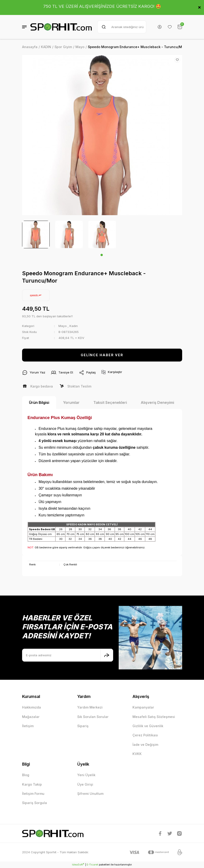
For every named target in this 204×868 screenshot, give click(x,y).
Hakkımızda (32, 707)
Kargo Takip (32, 784)
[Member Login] (160, 27)
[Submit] (107, 655)
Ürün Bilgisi (39, 402)
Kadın (74, 326)
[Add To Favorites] (177, 60)
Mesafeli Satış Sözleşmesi (154, 717)
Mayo (63, 326)
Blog (26, 775)
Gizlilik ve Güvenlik (148, 726)
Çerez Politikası (145, 735)
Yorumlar (71, 402)
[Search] (122, 27)
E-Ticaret (92, 865)
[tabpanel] (36, 234)
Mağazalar (31, 717)
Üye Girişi (85, 784)
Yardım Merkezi (90, 707)
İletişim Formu (33, 794)
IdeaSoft (78, 864)
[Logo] (61, 27)
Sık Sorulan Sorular (93, 717)
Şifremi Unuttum (90, 794)
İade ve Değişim (145, 745)
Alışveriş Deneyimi (157, 402)
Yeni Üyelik (86, 775)
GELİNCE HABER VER (102, 355)
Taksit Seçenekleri (110, 402)
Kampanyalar (143, 707)
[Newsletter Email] (68, 655)
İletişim (28, 726)
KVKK (137, 754)
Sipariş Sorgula (34, 803)
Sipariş (83, 726)
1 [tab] (102, 255)
